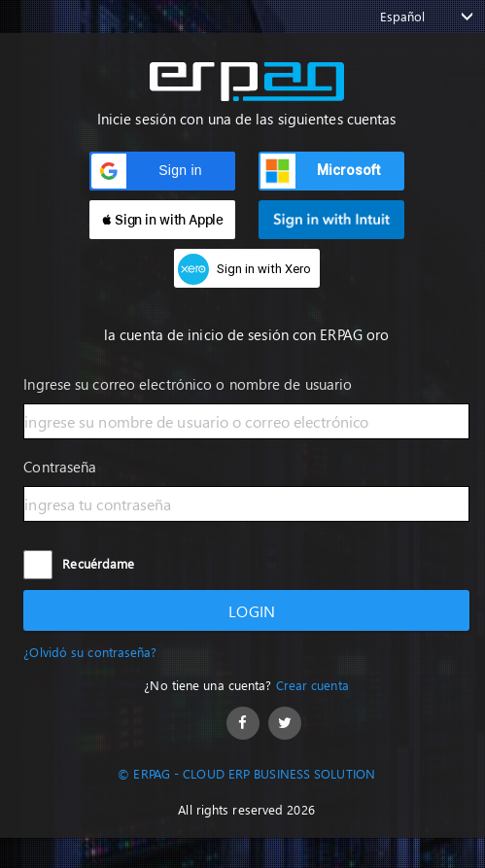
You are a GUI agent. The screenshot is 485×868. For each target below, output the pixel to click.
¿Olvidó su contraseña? (90, 652)
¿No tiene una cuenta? (246, 685)
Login (247, 611)
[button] (162, 171)
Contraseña (60, 467)
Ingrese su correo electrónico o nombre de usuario (188, 384)
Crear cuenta (312, 685)
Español (403, 16)
